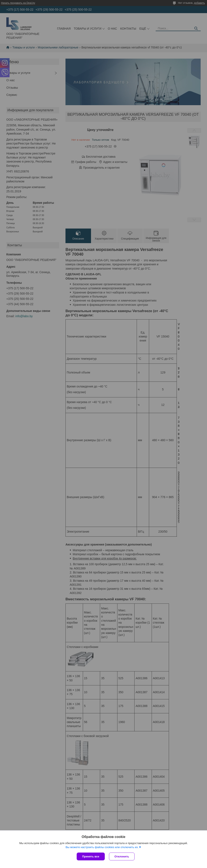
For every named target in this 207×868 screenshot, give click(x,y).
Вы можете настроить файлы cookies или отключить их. (102, 847)
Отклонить (122, 856)
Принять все (91, 856)
